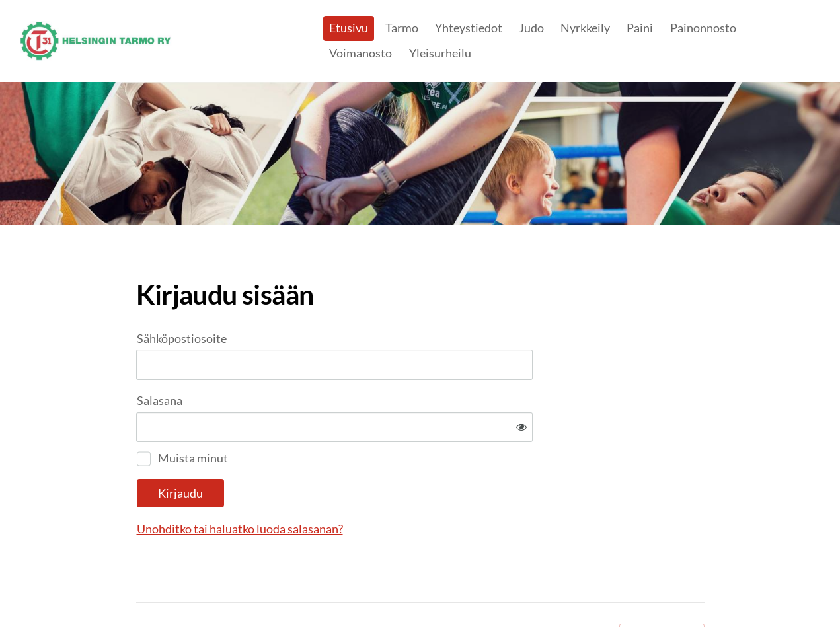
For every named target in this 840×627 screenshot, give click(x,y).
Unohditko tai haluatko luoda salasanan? (383, 486)
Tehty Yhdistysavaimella (662, 589)
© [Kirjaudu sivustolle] (142, 589)
